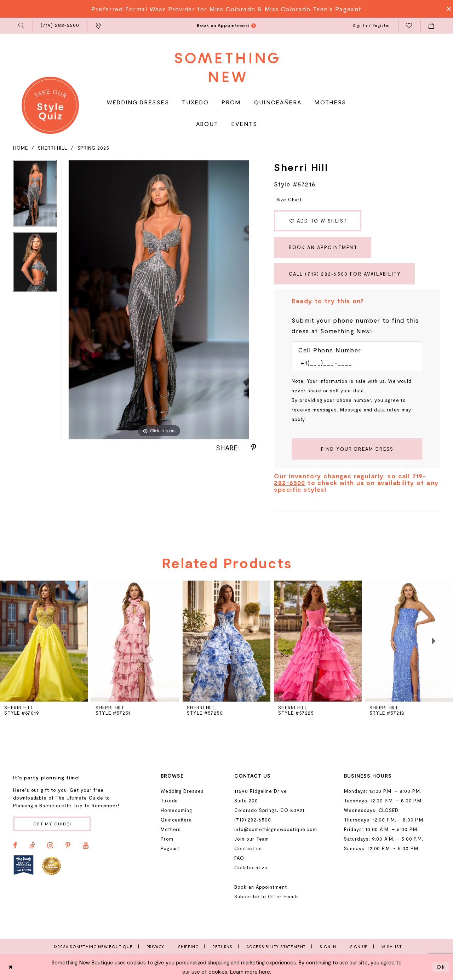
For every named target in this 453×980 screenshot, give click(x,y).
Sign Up (359, 947)
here (265, 972)
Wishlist (392, 947)
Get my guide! (52, 824)
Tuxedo (170, 801)
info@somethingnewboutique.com (276, 829)
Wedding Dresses (182, 791)
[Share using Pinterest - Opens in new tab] (254, 448)
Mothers (171, 829)
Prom (167, 839)
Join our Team (252, 839)
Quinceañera (176, 820)
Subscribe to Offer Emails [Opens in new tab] (266, 897)
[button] (22, 26)
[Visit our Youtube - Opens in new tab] (86, 846)
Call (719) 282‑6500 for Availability (345, 274)
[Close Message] (447, 9)
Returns (222, 947)
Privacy (156, 947)
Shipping (188, 947)
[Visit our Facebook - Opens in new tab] (15, 846)
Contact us (248, 848)
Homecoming (176, 810)
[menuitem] (22, 26)
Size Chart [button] (289, 200)
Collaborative (251, 867)
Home (21, 148)
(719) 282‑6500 (253, 820)
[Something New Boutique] (227, 67)
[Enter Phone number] (353, 363)
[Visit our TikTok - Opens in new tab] (32, 846)
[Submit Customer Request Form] (357, 449)
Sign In (328, 947)
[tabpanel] (35, 196)
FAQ (239, 858)
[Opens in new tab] (24, 865)
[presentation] (135, 641)
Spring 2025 (93, 148)
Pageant (171, 848)
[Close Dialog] (11, 967)
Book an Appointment (323, 247)
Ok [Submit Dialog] (441, 967)
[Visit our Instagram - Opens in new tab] (50, 846)
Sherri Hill (53, 148)
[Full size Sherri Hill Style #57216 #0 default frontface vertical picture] (159, 300)
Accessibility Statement (276, 947)
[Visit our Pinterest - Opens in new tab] (68, 846)
